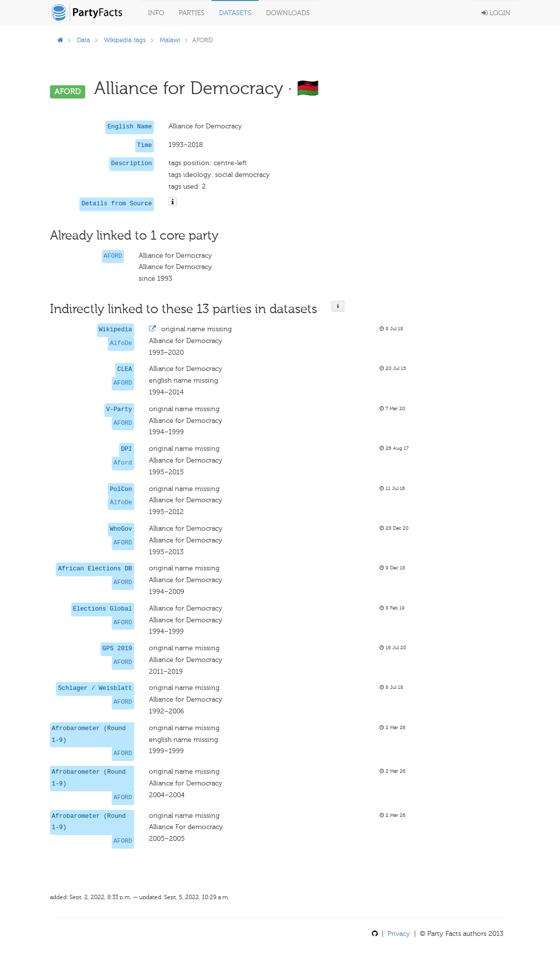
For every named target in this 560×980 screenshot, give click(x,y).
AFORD (113, 256)
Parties (192, 13)
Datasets (235, 13)
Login (496, 13)
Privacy (399, 934)
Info (156, 13)
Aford (123, 463)
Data (84, 40)
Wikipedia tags (125, 40)
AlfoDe (121, 343)
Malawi (170, 40)
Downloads (288, 13)
